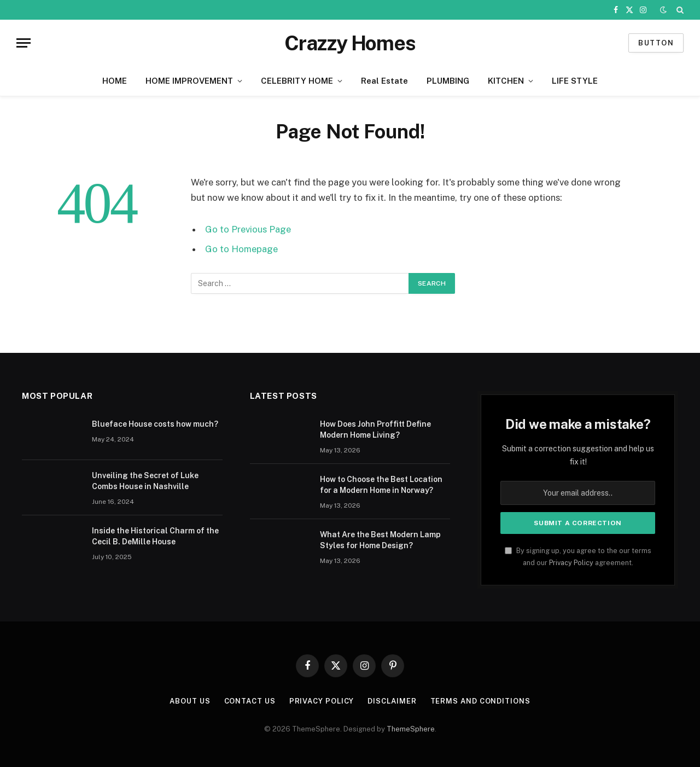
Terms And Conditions (480, 701)
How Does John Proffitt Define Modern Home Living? (375, 429)
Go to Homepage (241, 249)
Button (656, 43)
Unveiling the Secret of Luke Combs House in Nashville (145, 481)
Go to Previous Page (248, 229)
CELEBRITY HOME (297, 81)
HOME (115, 81)
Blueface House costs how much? (155, 424)
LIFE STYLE (575, 81)
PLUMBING (448, 81)
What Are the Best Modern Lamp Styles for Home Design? (380, 540)
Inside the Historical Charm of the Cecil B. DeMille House (155, 536)
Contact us (250, 701)
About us (190, 701)
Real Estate (384, 81)
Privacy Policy (571, 563)
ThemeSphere (411, 729)
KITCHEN (506, 81)
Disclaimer (392, 701)
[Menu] (24, 43)
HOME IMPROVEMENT (189, 81)
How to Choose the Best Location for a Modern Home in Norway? (381, 485)
